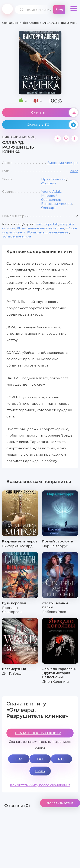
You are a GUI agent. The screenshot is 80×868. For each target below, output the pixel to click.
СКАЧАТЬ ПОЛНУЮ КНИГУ (38, 733)
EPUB (40, 771)
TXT (40, 759)
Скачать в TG (52, 125)
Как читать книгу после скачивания (40, 785)
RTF (61, 759)
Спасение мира (18, 236)
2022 (74, 171)
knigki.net (7, 9)
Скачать (55, 112)
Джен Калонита (55, 682)
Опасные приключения (49, 232)
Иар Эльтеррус (55, 546)
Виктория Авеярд (63, 163)
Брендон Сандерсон (12, 610)
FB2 (19, 759)
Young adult (48, 224)
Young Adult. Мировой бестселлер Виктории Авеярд (57, 198)
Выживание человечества (41, 228)
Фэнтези (49, 183)
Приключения (53, 179)
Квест (20, 232)
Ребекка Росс (54, 612)
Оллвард (49, 208)
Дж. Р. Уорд (12, 673)
